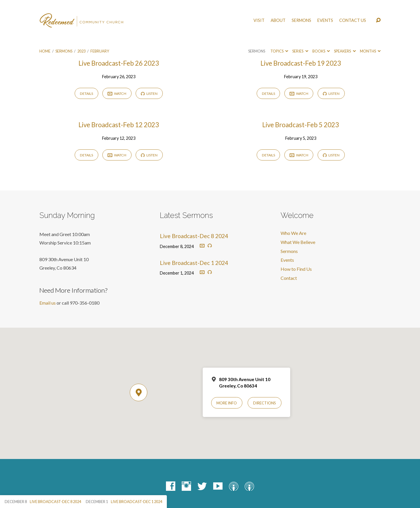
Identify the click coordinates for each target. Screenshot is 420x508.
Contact (289, 278)
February (100, 51)
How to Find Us (296, 269)
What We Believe (298, 242)
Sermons (301, 20)
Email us (48, 303)
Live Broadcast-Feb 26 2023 (119, 63)
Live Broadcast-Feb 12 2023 (119, 125)
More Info (227, 403)
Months (370, 51)
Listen (149, 94)
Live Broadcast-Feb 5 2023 (301, 125)
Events (325, 20)
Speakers (345, 51)
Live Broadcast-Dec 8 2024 (194, 236)
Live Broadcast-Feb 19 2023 (301, 63)
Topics (279, 51)
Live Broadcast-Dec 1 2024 (194, 263)
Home (45, 51)
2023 (81, 51)
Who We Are (293, 233)
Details (86, 94)
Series (300, 51)
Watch (117, 94)
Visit (259, 20)
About (278, 20)
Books (321, 51)
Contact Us (353, 20)
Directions (265, 403)
